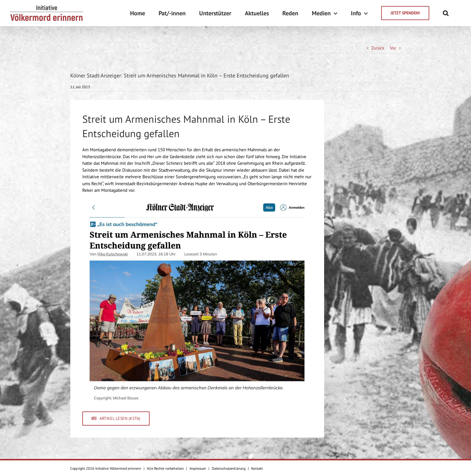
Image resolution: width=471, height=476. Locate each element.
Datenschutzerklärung (229, 468)
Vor (393, 48)
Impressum (198, 468)
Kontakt (257, 468)
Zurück (378, 48)
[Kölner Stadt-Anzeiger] (197, 202)
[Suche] (446, 13)
